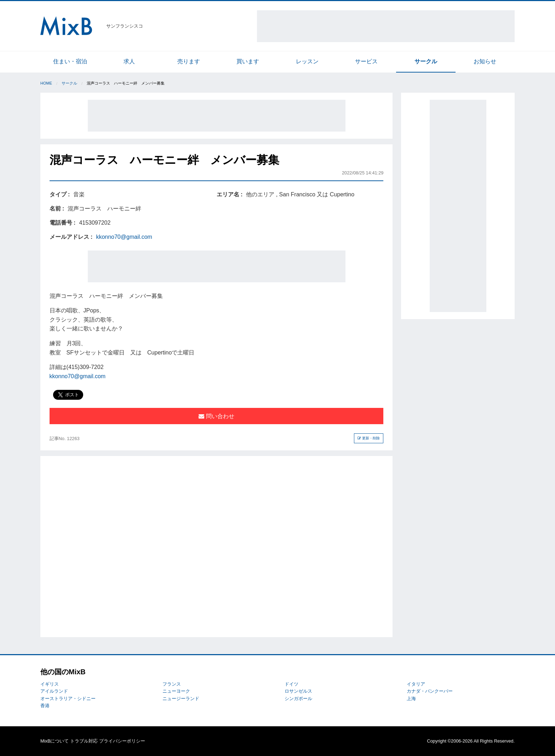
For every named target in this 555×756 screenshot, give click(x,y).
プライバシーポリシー (122, 741)
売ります (189, 61)
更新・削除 (369, 438)
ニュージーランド (181, 699)
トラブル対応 (84, 741)
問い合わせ (216, 416)
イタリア (416, 684)
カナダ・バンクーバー (430, 691)
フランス (172, 684)
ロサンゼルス (298, 691)
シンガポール (298, 699)
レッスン (307, 61)
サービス (366, 61)
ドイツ (291, 684)
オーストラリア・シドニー (68, 699)
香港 (45, 706)
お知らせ (485, 61)
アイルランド (54, 691)
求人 (129, 61)
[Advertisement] (386, 26)
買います (248, 61)
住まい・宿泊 (70, 61)
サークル (426, 61)
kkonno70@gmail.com (124, 237)
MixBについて (55, 741)
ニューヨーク (176, 691)
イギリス (50, 684)
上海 (411, 699)
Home (46, 83)
